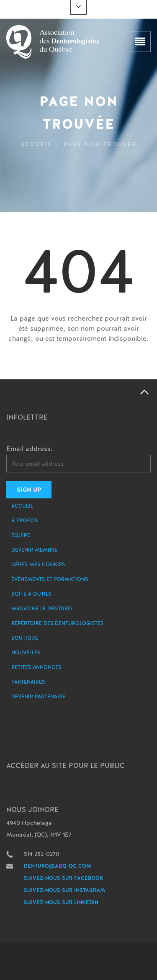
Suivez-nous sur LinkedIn (61, 902)
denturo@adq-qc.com (58, 866)
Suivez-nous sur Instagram (64, 890)
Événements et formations (50, 579)
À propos (24, 521)
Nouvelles (26, 653)
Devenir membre (34, 550)
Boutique (25, 638)
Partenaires (28, 682)
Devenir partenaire (38, 697)
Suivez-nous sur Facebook (64, 878)
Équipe (21, 535)
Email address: (30, 449)
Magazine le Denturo (42, 609)
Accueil (36, 144)
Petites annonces (36, 667)
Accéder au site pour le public (66, 766)
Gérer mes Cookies (38, 565)
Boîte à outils (31, 594)
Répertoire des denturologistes (57, 623)
